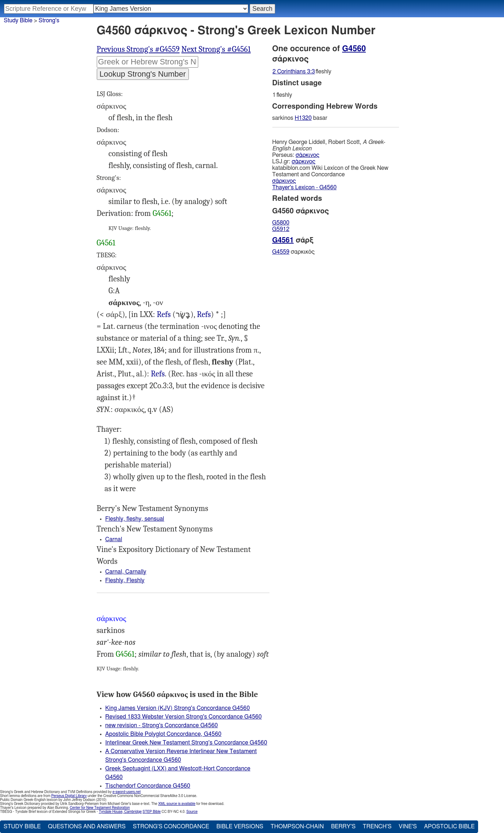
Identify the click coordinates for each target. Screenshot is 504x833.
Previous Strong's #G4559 (138, 49)
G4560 (354, 49)
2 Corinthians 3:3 (294, 72)
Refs (164, 314)
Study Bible (18, 21)
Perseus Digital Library (69, 796)
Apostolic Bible (449, 827)
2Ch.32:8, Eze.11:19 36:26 (164, 315)
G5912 (281, 229)
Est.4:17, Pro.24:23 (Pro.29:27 (204, 315)
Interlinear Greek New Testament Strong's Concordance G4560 (186, 743)
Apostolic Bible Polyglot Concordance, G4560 (164, 734)
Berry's (343, 827)
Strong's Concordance (171, 827)
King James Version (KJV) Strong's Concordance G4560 (178, 708)
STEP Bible (151, 812)
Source (192, 812)
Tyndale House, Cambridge (120, 812)
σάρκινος (308, 155)
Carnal (114, 539)
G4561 (162, 213)
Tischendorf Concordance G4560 (148, 786)
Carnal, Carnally (126, 572)
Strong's (49, 21)
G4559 (281, 252)
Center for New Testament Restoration (100, 808)
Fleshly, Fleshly (125, 580)
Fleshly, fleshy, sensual (135, 519)
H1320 (303, 118)
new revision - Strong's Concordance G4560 (162, 725)
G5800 (281, 223)
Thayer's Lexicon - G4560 (305, 187)
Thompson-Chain (297, 827)
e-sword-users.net (127, 792)
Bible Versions (240, 827)
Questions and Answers (87, 827)
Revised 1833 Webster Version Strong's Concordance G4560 (184, 717)
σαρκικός (294, 252)
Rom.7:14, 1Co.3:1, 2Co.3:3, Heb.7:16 (158, 374)
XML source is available (177, 804)
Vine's (408, 827)
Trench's (377, 827)
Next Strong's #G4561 (216, 49)
